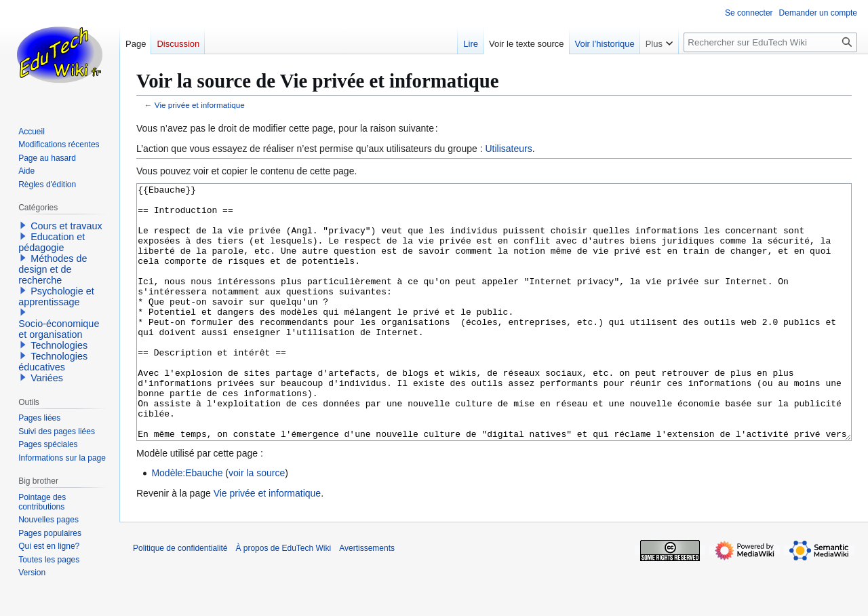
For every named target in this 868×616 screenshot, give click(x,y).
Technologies (59, 345)
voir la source (257, 524)
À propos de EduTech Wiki (283, 599)
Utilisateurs (508, 149)
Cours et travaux (66, 226)
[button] (23, 225)
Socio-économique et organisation (59, 329)
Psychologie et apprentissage (56, 296)
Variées (47, 378)
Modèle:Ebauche (187, 524)
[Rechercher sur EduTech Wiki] (770, 42)
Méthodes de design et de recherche (53, 269)
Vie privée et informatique (200, 105)
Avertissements (367, 599)
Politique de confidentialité (180, 599)
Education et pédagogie (52, 242)
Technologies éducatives (53, 362)
